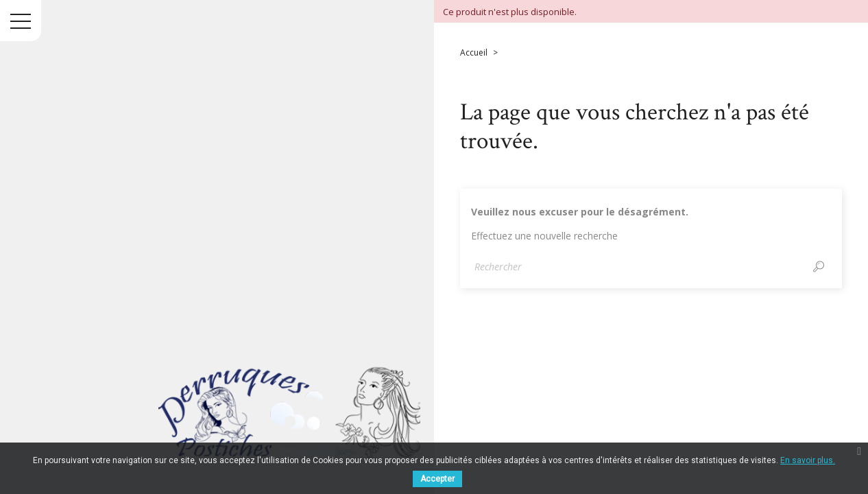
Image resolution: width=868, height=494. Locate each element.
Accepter (437, 479)
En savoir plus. (808, 460)
